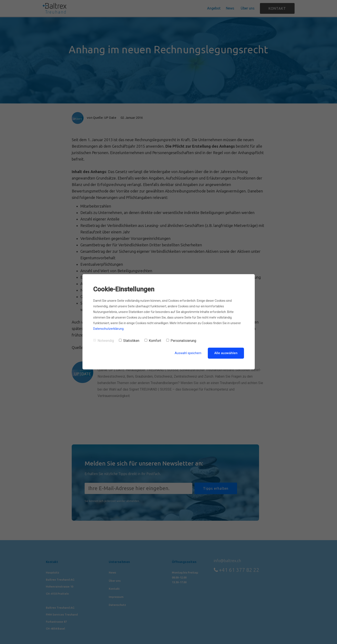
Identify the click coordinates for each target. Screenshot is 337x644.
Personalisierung (181, 341)
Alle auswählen (226, 353)
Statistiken (129, 341)
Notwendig (104, 341)
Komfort (153, 341)
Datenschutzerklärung (108, 329)
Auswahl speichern (188, 353)
